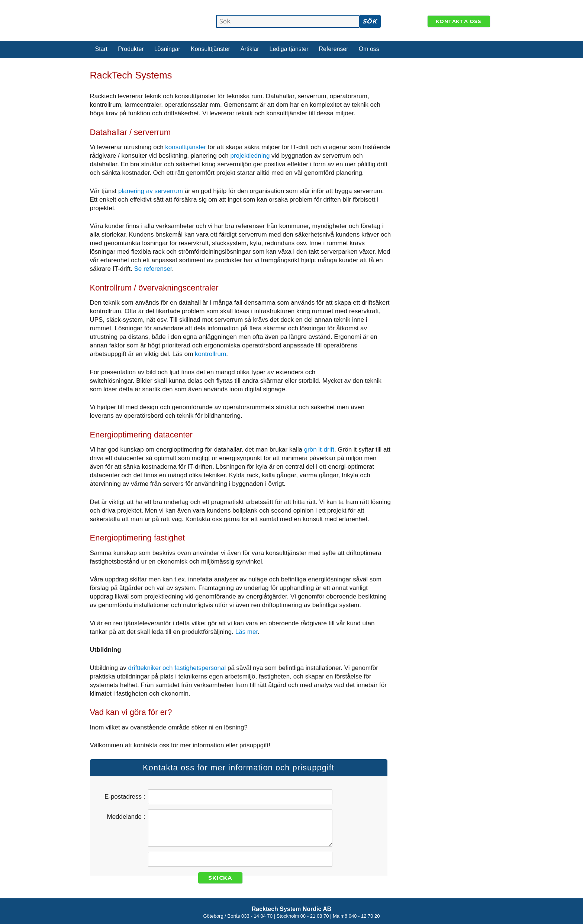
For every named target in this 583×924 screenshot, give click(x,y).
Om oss (369, 49)
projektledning (250, 156)
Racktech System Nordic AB (292, 909)
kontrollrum (210, 354)
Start (102, 49)
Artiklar (250, 49)
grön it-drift (319, 450)
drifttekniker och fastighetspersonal (177, 668)
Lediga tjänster (289, 49)
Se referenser (153, 269)
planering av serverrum (151, 191)
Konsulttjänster (210, 49)
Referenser (334, 49)
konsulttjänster (186, 147)
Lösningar (167, 49)
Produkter (131, 49)
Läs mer (247, 632)
